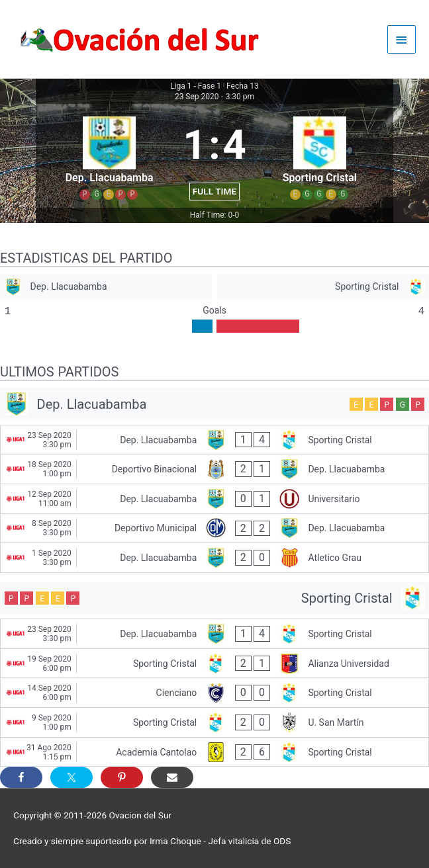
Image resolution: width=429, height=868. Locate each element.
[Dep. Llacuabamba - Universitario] (215, 499)
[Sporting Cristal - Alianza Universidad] (215, 664)
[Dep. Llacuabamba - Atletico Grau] (215, 558)
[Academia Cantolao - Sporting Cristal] (215, 752)
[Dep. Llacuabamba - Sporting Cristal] (215, 440)
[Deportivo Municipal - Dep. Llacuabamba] (215, 529)
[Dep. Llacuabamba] (106, 287)
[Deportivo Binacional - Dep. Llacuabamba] (215, 469)
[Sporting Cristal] (323, 287)
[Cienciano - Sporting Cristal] (215, 693)
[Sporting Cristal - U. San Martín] (215, 722)
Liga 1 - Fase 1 (196, 86)
